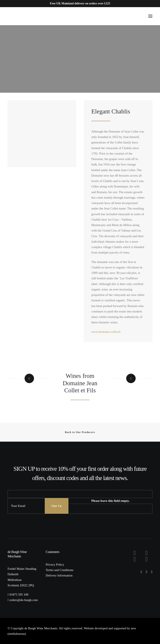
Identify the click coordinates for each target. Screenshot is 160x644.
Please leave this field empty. (110, 501)
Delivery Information (59, 575)
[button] (150, 16)
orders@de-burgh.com (24, 600)
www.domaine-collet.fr (106, 332)
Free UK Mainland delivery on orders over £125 (80, 3)
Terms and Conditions (60, 570)
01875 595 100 (19, 595)
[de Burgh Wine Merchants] (21, 16)
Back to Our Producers (80, 432)
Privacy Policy (55, 565)
